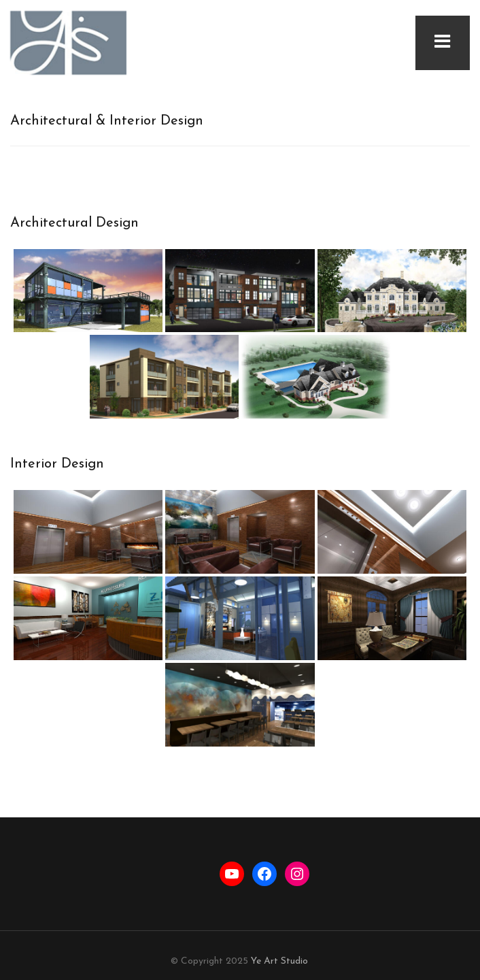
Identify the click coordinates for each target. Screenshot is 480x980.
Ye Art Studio (279, 961)
